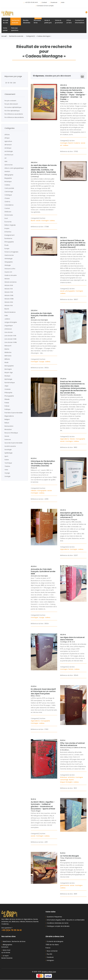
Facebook (54, 2)
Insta (63, 2)
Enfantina (8, 232)
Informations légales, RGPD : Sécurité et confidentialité (65, 920)
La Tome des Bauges (70, 856)
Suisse (7, 460)
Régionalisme (9, 416)
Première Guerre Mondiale (14, 413)
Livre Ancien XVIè (10, 336)
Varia (6, 470)
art (61, 145)
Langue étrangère (11, 322)
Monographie (9, 366)
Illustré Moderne (10, 312)
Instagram (50, 961)
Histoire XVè (9, 289)
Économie (8, 222)
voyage (42, 362)
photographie (70, 291)
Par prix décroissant (11, 104)
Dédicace (8, 212)
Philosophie (8, 393)
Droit (6, 218)
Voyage (7, 473)
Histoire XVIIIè (9, 299)
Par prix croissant (10, 101)
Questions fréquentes (54, 917)
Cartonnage (9, 192)
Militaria (7, 359)
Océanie (8, 389)
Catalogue (8, 195)
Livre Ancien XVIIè (10, 339)
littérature (64, 777)
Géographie (9, 262)
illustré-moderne (74, 143)
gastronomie (65, 885)
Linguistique (9, 326)
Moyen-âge (9, 372)
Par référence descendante (14, 117)
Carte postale (9, 188)
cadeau (66, 145)
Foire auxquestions (15, 29)
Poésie (7, 403)
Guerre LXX (8, 272)
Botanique (8, 182)
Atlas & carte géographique (14, 168)
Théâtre (7, 466)
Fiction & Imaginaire (11, 252)
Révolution (8, 429)
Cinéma (7, 202)
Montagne (8, 369)
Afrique (7, 138)
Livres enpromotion (59, 21)
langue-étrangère (67, 782)
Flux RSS (49, 954)
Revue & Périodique (11, 433)
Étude (7, 245)
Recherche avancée (17, 36)
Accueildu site (6, 21)
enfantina (71, 777)
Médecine (8, 352)
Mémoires (8, 356)
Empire (7, 228)
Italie (6, 316)
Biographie (8, 178)
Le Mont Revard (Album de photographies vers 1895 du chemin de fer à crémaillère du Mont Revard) (73, 244)
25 (6, 83)
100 (11, 83)
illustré (33, 221)
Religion (7, 419)
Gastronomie (9, 255)
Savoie (7, 436)
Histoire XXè (9, 305)
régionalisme (65, 439)
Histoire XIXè (9, 302)
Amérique (8, 148)
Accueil (5, 36)
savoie (83, 143)
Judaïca (7, 319)
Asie (6, 161)
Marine (7, 349)
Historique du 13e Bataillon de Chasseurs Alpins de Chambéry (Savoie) (43, 463)
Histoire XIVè (9, 285)
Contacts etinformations (80, 21)
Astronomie (9, 165)
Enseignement (10, 235)
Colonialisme (9, 205)
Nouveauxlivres (38, 21)
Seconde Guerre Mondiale (13, 443)
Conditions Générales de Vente (57, 923)
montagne (64, 143)
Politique (7, 409)
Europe (7, 249)
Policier (7, 406)
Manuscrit (8, 346)
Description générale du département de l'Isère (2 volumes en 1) (72, 515)
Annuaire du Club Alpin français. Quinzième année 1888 (43, 571)
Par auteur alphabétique (13, 107)
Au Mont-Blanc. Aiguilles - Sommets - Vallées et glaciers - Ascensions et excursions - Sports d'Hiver (43, 805)
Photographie (9, 396)
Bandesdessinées (27, 21)
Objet (6, 386)
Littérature (8, 329)
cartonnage (64, 780)
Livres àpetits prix (48, 21)
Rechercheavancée (16, 21)
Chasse (7, 198)
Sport (6, 456)
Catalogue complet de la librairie (58, 926)
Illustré (7, 309)
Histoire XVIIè (9, 295)
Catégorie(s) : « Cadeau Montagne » (39, 36)
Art (6, 158)
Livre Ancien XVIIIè (11, 342)
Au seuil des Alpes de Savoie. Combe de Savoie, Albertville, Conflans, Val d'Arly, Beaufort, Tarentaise (44, 169)
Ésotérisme (8, 238)
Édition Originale (10, 225)
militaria (34, 491)
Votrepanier (5, 29)
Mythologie (8, 379)
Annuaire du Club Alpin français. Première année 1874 (42, 315)
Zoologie (7, 476)
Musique (7, 376)
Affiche (7, 135)
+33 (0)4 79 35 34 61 (31, 2)
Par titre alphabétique (12, 111)
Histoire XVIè (9, 292)
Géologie (8, 265)
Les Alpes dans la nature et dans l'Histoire (72, 638)
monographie (81, 439)
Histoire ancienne (11, 282)
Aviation (7, 171)
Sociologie (8, 450)
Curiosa (7, 208)
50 (8, 83)
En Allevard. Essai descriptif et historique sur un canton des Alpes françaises (43, 691)
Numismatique (10, 383)
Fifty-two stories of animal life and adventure (72, 744)
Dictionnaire (9, 215)
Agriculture (8, 141)
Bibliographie (9, 175)
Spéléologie (8, 453)
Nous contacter (52, 951)
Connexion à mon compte (45, 6)
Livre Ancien (9, 332)
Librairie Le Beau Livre (49, 972)
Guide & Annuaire (11, 275)
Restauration (9, 426)
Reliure (7, 423)
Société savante (10, 446)
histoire (73, 439)
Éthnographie (9, 242)
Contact (44, 2)
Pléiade (7, 399)
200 (14, 83)
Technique (8, 463)
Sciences (8, 439)
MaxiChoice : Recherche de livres (14, 942)
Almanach (8, 145)
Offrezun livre (69, 21)
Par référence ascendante (14, 114)
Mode (6, 362)
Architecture (9, 155)
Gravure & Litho (10, 269)
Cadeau (7, 185)
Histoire (7, 279)
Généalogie (8, 259)
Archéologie (9, 151)
